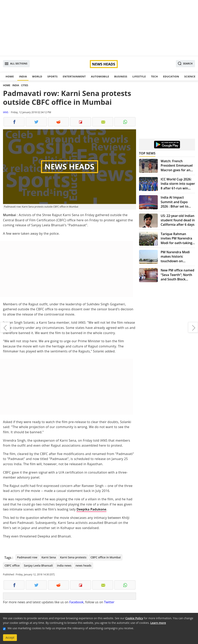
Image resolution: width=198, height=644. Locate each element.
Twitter (109, 602)
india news (64, 565)
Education (171, 76)
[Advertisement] (99, 28)
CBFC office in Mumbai (106, 557)
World (37, 76)
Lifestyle (139, 76)
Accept (10, 638)
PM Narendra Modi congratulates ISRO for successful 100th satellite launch (5, 327)
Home (10, 76)
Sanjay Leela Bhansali (38, 565)
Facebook (76, 602)
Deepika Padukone (91, 509)
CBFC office (12, 565)
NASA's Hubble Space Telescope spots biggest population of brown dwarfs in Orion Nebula (193, 327)
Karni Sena (49, 557)
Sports (52, 76)
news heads (83, 565)
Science (190, 76)
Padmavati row (27, 557)
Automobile (100, 76)
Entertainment (74, 76)
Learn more (158, 623)
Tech (154, 76)
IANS (6, 112)
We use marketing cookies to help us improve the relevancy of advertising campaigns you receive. (71, 628)
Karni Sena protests (73, 557)
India (23, 76)
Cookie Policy (134, 618)
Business (121, 76)
